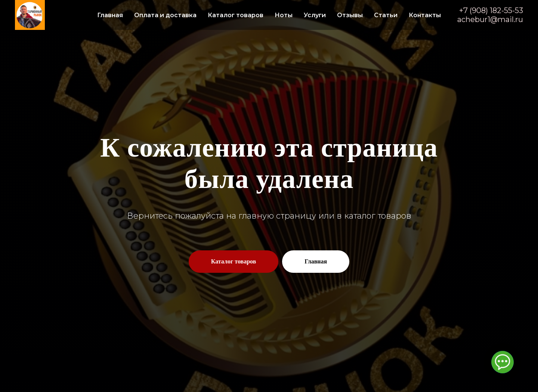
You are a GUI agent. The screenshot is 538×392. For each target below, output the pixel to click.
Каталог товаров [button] (236, 15)
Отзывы (350, 15)
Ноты (284, 15)
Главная (110, 15)
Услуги (315, 15)
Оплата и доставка (165, 15)
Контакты (425, 15)
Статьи (386, 15)
